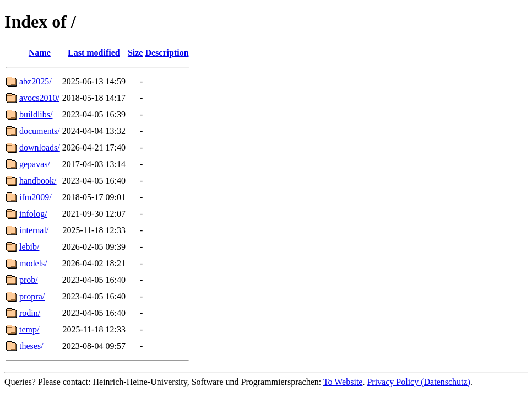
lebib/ (29, 247)
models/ (33, 263)
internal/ (34, 230)
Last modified (94, 53)
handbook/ (38, 181)
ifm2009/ (36, 197)
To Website (343, 382)
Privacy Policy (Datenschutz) (419, 382)
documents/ (40, 131)
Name (40, 53)
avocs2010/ (39, 98)
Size (135, 53)
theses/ (31, 346)
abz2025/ (36, 81)
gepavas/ (35, 164)
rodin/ (30, 313)
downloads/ (40, 147)
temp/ (29, 329)
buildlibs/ (36, 114)
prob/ (29, 280)
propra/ (32, 296)
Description (167, 53)
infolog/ (33, 214)
